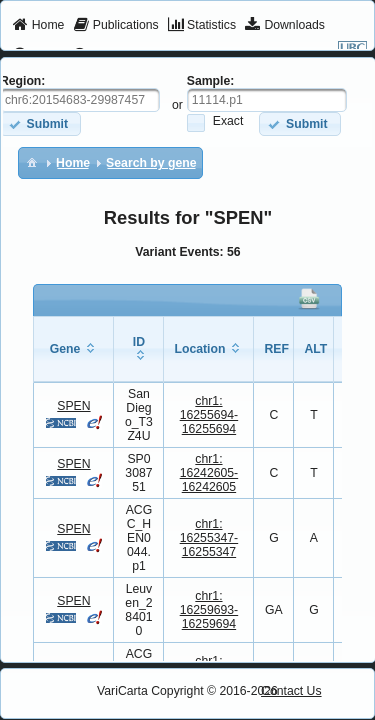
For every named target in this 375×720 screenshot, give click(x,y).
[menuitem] (38, 26)
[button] (299, 123)
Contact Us (291, 691)
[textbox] (267, 100)
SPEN (73, 406)
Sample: (211, 81)
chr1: (209, 415)
